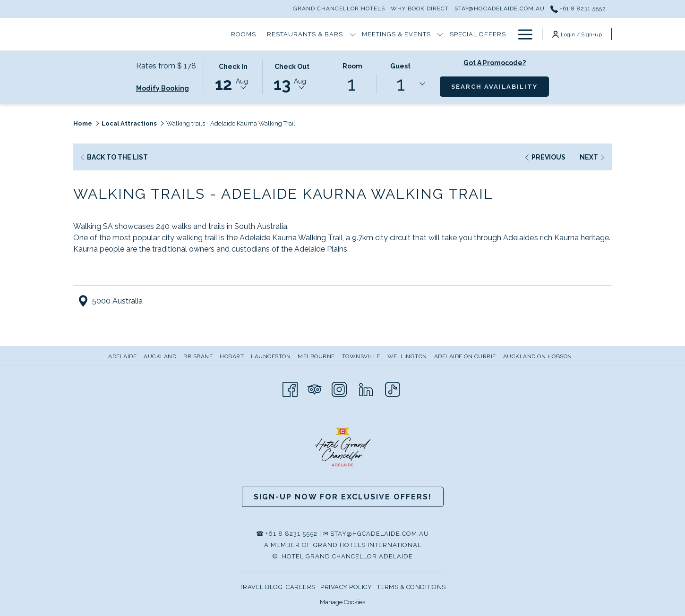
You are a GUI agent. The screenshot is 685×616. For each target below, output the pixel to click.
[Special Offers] (388, 34)
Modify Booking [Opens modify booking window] (163, 88)
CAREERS (301, 587)
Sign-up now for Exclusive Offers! (343, 497)
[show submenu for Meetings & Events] (351, 34)
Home (83, 123)
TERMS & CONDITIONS (411, 587)
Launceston (271, 356)
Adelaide (122, 356)
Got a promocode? (495, 63)
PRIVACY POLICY (346, 587)
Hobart (232, 356)
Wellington (407, 356)
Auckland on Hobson (538, 356)
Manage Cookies (342, 602)
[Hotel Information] (462, 34)
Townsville (361, 356)
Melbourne (316, 356)
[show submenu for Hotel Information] (507, 34)
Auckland (160, 356)
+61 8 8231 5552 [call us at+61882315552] (578, 8)
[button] (233, 76)
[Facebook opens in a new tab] (290, 389)
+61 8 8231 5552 (291, 534)
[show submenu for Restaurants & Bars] (263, 34)
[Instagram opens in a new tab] (339, 389)
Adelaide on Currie (465, 356)
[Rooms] (154, 34)
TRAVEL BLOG (261, 587)
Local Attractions (129, 123)
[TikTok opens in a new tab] (393, 389)
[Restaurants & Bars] (215, 34)
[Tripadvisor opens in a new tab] (315, 389)
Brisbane (198, 356)
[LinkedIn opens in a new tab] (366, 389)
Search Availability (500, 86)
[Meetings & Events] (307, 34)
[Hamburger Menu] (522, 34)
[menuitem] (124, 356)
